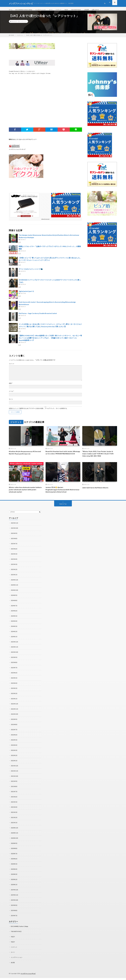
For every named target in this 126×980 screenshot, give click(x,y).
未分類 (13, 965)
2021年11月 (15, 775)
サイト (11, 402)
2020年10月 (15, 842)
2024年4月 (14, 627)
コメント (12, 366)
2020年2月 (14, 882)
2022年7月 (14, 734)
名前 (11, 386)
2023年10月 (15, 658)
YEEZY (73, 10)
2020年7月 (14, 857)
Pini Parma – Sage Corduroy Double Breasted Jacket (38, 316)
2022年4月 (14, 750)
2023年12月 (15, 648)
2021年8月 (14, 791)
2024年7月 (14, 612)
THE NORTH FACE (84, 10)
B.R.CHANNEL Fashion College (25, 10)
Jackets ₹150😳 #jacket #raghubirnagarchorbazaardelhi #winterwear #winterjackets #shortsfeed (59, 495)
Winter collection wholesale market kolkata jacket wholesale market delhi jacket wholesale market (25, 494)
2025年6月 (14, 556)
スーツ (55, 10)
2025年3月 (14, 571)
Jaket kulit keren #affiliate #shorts (97, 491)
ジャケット (64, 10)
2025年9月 (14, 540)
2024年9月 (14, 602)
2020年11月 (15, 836)
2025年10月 (15, 535)
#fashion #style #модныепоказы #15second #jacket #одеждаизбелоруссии (26, 455)
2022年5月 (14, 745)
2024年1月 (14, 642)
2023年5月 (14, 683)
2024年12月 (15, 586)
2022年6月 (14, 739)
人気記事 (95, 10)
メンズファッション (44, 10)
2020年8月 (14, 852)
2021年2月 (14, 821)
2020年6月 (14, 862)
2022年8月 (14, 729)
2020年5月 (14, 867)
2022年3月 (14, 755)
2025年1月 (14, 581)
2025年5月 (14, 561)
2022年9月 (14, 724)
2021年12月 (15, 770)
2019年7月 (14, 918)
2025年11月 (15, 530)
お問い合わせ (105, 10)
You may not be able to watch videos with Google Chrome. (30, 76)
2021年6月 (14, 801)
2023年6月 (14, 678)
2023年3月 (14, 694)
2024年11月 (15, 591)
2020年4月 (14, 872)
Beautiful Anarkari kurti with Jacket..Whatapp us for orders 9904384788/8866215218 (58, 457)
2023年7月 (14, 673)
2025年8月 (14, 545)
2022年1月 (14, 765)
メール (11, 394)
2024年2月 (14, 637)
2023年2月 (14, 699)
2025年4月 (14, 566)
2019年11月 (15, 898)
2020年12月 (15, 831)
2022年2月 (14, 760)
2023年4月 (14, 688)
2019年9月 (14, 908)
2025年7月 (14, 551)
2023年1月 (14, 704)
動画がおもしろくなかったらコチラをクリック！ (23, 142)
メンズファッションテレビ (29, 976)
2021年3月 (14, 816)
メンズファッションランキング (17, 152)
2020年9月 (14, 847)
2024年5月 (14, 622)
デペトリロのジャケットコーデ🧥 (31, 271)
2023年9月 (14, 663)
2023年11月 (15, 653)
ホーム (11, 10)
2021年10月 (15, 780)
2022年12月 (15, 709)
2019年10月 (15, 903)
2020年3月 (14, 877)
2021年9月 (14, 785)
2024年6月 (14, 617)
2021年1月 (14, 826)
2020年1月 (14, 888)
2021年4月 (14, 811)
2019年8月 (14, 913)
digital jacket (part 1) (26, 293)
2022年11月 (15, 714)
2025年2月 (14, 576)
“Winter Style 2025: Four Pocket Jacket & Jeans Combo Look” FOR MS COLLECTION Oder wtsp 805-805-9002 (100, 457)
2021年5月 (14, 806)
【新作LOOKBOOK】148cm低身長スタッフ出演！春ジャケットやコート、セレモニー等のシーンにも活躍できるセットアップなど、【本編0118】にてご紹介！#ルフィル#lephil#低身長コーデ (50, 340)
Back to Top (63, 511)
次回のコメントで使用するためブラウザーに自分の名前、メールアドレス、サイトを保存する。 (38, 411)
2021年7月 (14, 796)
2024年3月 (14, 632)
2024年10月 (15, 596)
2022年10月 (15, 719)
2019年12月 (15, 893)
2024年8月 (14, 607)
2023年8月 (14, 668)
